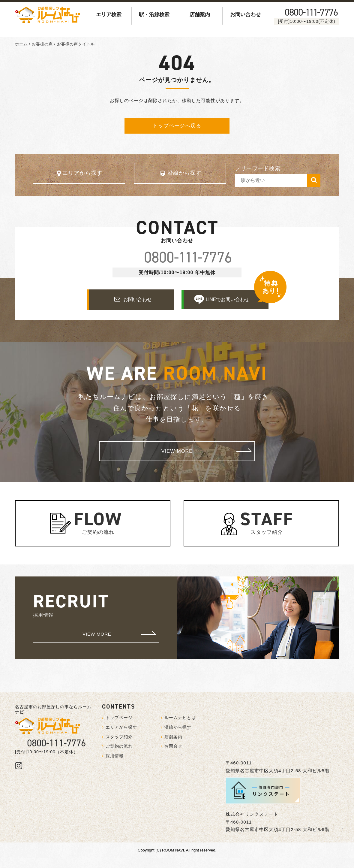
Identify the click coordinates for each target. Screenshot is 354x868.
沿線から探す (184, 175)
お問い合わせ (245, 15)
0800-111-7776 (56, 753)
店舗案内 (200, 15)
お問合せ (173, 756)
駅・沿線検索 (154, 15)
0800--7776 (311, 12)
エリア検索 (109, 15)
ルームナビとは (180, 727)
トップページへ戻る (177, 126)
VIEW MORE (210, 460)
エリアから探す (82, 175)
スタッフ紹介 (266, 531)
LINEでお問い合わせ (229, 308)
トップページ (119, 727)
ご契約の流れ (98, 531)
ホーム (21, 44)
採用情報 (115, 766)
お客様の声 (42, 44)
